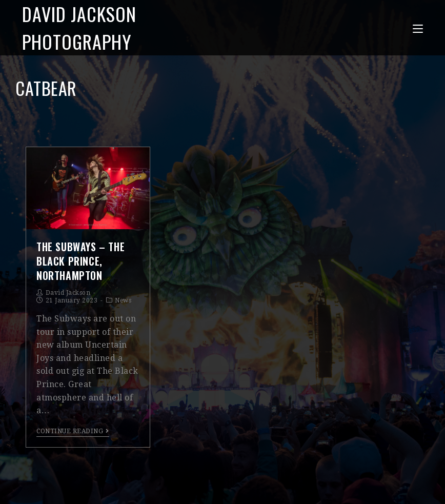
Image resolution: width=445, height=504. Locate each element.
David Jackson (68, 293)
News (123, 300)
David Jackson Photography (79, 27)
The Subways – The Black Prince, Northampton (80, 261)
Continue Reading (73, 431)
